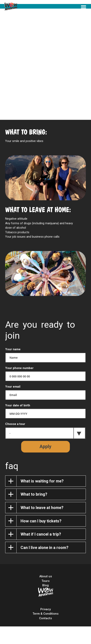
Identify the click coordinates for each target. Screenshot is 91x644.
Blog (45, 585)
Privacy (45, 609)
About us (46, 576)
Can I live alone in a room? (45, 548)
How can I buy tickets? (41, 521)
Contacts (45, 618)
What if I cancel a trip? (41, 534)
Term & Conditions (45, 614)
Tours (45, 581)
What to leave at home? (42, 508)
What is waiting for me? (42, 481)
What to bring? (34, 494)
